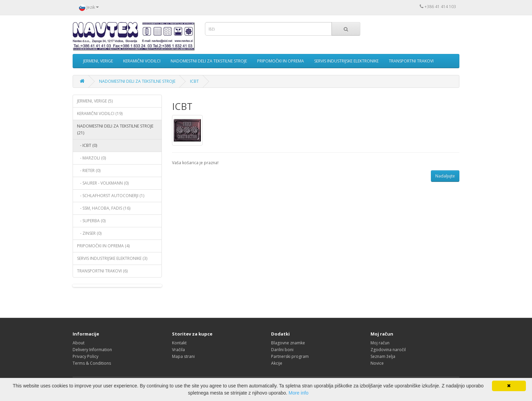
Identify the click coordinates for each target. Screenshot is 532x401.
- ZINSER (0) (89, 233)
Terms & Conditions (92, 363)
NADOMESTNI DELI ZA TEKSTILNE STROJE (209, 61)
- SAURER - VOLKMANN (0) (103, 183)
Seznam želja (383, 356)
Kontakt (179, 343)
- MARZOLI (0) (91, 158)
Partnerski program (290, 356)
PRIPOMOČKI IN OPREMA (281, 61)
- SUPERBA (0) (91, 221)
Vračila (178, 350)
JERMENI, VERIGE (98, 61)
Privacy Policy (85, 356)
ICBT (194, 81)
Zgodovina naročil (388, 350)
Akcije (277, 363)
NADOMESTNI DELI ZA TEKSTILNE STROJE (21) (115, 129)
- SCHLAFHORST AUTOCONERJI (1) (111, 196)
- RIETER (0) (89, 170)
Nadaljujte (445, 176)
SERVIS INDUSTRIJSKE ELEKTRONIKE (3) (112, 258)
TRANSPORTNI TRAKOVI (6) (102, 271)
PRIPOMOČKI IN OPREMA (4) (103, 246)
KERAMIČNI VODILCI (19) (100, 113)
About (79, 343)
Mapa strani (183, 356)
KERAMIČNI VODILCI (142, 61)
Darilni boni (282, 350)
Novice (377, 363)
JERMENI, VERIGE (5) (95, 101)
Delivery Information (92, 350)
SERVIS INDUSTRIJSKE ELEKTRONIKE (346, 61)
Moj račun (380, 343)
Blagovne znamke (288, 343)
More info (299, 393)
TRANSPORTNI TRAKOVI (411, 61)
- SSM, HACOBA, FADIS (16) (104, 208)
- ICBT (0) (87, 145)
